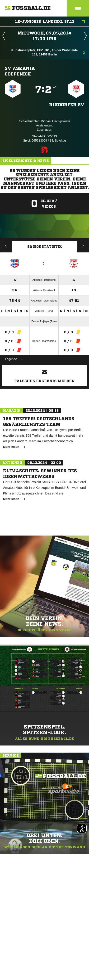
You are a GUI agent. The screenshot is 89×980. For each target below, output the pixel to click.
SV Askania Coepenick (20, 71)
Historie (6, 245)
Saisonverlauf (83, 245)
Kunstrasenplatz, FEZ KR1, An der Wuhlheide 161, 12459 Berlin (48, 52)
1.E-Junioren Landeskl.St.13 (50, 22)
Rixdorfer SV (67, 105)
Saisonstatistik (45, 247)
